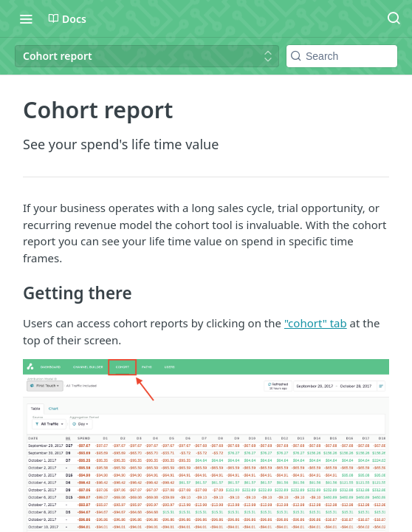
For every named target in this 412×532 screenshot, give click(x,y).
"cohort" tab (316, 323)
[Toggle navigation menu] (26, 18)
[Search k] (342, 56)
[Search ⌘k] (394, 18)
